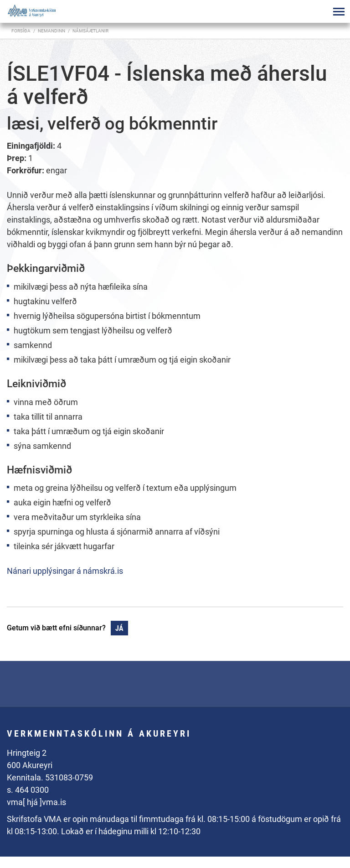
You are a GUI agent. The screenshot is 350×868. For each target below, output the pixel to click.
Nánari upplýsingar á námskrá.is (65, 571)
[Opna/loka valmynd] (339, 11)
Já (119, 628)
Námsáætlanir (90, 31)
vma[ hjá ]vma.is (36, 802)
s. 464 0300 (28, 790)
